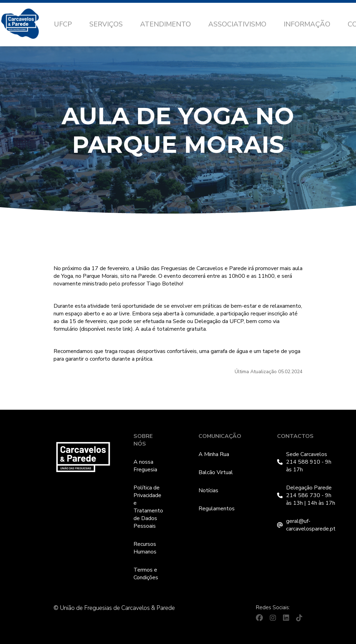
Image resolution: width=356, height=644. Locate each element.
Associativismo (237, 24)
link (127, 329)
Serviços (106, 24)
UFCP (63, 24)
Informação (307, 24)
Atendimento (165, 24)
